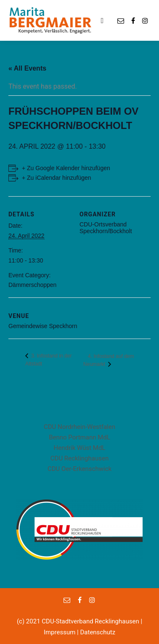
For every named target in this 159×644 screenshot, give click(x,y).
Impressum (60, 632)
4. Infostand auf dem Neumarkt (109, 360)
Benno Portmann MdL (79, 437)
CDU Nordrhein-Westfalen (79, 427)
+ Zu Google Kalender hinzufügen (66, 168)
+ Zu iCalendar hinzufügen (57, 178)
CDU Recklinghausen (79, 458)
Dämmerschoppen (32, 285)
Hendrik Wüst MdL (80, 448)
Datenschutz (98, 632)
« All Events (27, 68)
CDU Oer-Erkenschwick (79, 469)
